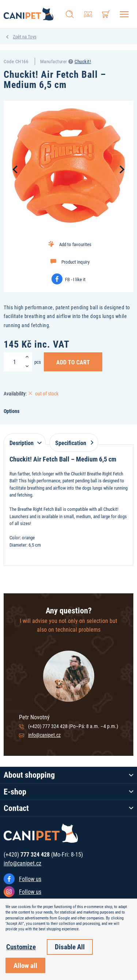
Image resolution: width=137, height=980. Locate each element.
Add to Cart (73, 362)
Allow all (25, 965)
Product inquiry (75, 262)
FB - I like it (75, 279)
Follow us (30, 879)
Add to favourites (75, 244)
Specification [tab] (73, 443)
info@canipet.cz (44, 735)
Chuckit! (83, 61)
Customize (21, 947)
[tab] (25, 439)
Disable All (70, 947)
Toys (32, 37)
